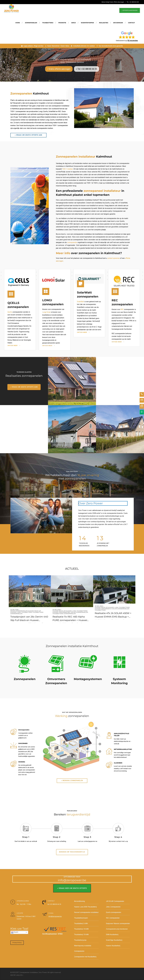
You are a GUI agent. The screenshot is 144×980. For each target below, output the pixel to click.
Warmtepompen (87, 23)
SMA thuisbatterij (112, 935)
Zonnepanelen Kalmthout (75, 62)
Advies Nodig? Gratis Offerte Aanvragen (113, 2)
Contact (131, 23)
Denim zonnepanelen (19, 611)
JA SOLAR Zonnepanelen (120, 609)
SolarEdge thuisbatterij (114, 940)
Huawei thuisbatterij (113, 946)
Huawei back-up (34, 611)
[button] (127, 36)
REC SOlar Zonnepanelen (78, 612)
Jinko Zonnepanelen (113, 907)
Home (18, 23)
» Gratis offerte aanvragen (59, 69)
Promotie (62, 23)
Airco (73, 23)
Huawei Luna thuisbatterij (21, 612)
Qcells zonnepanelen (114, 912)
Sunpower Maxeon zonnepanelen (118, 923)
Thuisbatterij (48, 23)
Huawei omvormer (60, 612)
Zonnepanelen (31, 23)
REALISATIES (104, 23)
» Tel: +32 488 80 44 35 (86, 69)
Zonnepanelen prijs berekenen (117, 929)
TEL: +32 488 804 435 (133, 2)
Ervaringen (118, 23)
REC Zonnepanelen (113, 918)
